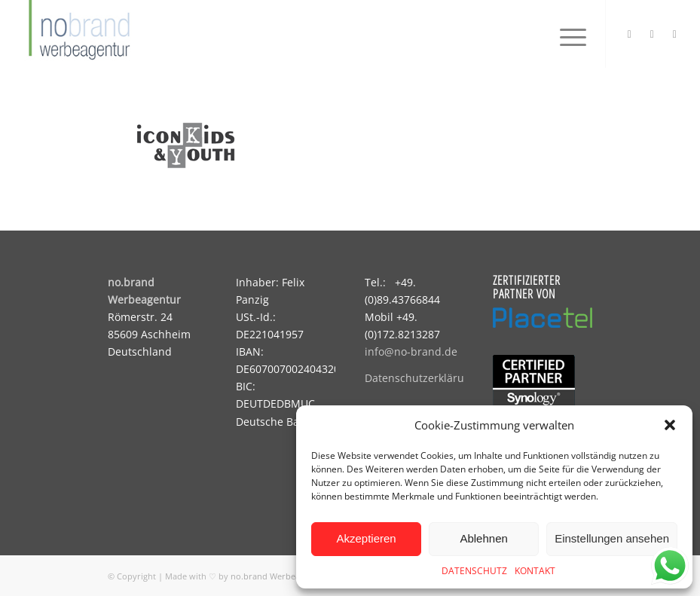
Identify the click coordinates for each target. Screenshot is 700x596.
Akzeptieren (366, 538)
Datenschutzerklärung (421, 378)
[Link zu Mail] (674, 34)
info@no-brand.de (411, 351)
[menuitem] (566, 34)
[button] (670, 425)
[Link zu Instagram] (629, 34)
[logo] (78, 34)
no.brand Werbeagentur (278, 576)
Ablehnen (483, 538)
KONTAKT (535, 571)
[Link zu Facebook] (652, 34)
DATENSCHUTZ (474, 571)
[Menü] (566, 34)
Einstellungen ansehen (612, 538)
